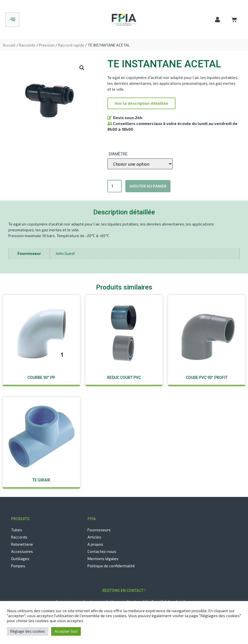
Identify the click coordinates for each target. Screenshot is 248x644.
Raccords (27, 45)
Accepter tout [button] (66, 631)
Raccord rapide (71, 45)
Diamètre (118, 154)
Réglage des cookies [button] (28, 631)
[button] (141, 103)
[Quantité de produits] (114, 186)
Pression (47, 45)
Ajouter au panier (148, 186)
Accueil (9, 45)
